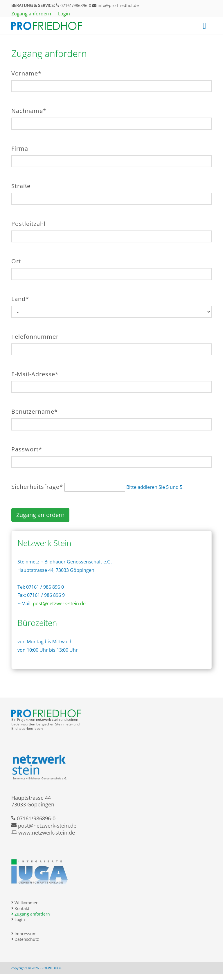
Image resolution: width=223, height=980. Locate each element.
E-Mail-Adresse (35, 374)
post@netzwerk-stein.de (59, 604)
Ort (16, 261)
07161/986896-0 (74, 5)
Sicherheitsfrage (37, 487)
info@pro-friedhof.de (116, 5)
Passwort (27, 449)
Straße (21, 186)
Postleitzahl (28, 224)
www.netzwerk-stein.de (43, 833)
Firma (20, 148)
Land (20, 299)
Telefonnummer (35, 337)
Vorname (26, 73)
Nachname (29, 111)
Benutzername (35, 411)
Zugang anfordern (40, 515)
